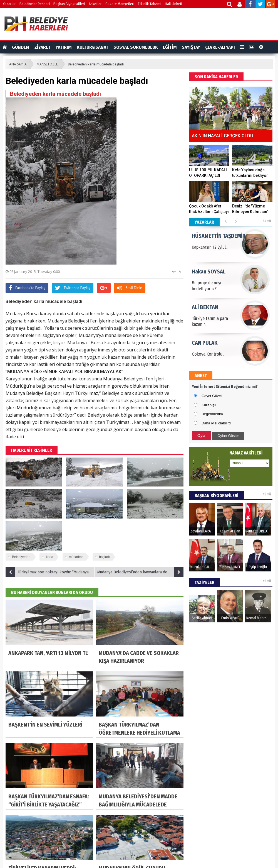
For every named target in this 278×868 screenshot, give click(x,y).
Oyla (201, 436)
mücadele (76, 557)
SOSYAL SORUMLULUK (136, 47)
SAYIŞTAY (191, 47)
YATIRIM (64, 47)
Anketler (95, 4)
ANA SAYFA (18, 64)
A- (180, 272)
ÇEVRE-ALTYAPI (220, 47)
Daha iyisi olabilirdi (217, 423)
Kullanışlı (209, 405)
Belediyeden (21, 557)
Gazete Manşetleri (120, 4)
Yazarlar (9, 4)
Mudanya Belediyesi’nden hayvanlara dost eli (140, 572)
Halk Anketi (173, 4)
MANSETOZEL (47, 64)
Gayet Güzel (212, 396)
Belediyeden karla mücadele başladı (96, 64)
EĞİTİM (170, 47)
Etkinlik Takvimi (150, 4)
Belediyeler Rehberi (35, 4)
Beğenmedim (212, 414)
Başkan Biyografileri (69, 4)
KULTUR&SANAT (93, 47)
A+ (174, 272)
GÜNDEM (21, 47)
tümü (267, 221)
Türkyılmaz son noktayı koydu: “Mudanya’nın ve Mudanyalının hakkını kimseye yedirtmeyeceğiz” (50, 572)
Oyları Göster (228, 436)
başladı (104, 557)
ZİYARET (43, 47)
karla (49, 557)
